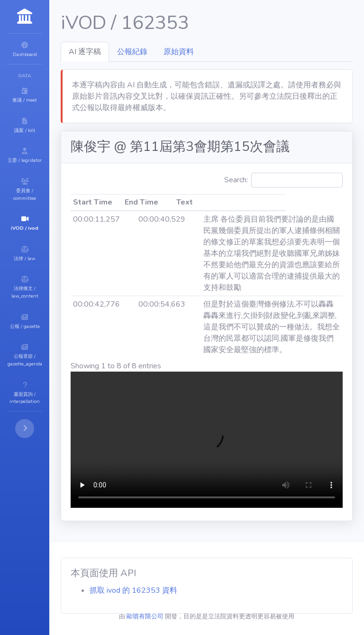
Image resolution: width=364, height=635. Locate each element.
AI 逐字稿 (142, 52)
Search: (300, 207)
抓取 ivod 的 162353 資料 (190, 590)
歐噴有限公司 (173, 616)
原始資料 (236, 52)
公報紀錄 (189, 52)
